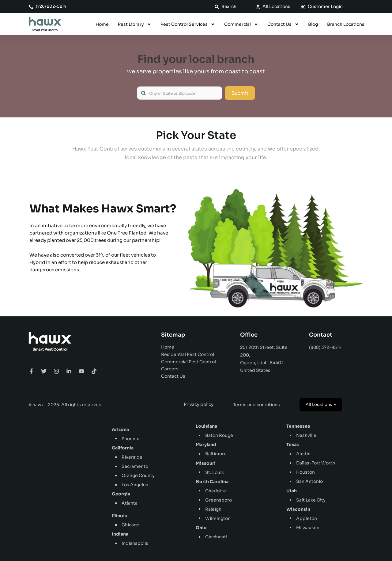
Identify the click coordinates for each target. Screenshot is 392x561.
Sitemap (173, 335)
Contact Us (283, 24)
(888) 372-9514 (325, 347)
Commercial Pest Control (188, 362)
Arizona (120, 429)
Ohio (201, 528)
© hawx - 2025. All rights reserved (65, 405)
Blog (313, 24)
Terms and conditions (256, 405)
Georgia (121, 494)
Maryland (206, 445)
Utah (292, 491)
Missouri (206, 463)
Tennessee (298, 426)
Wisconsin (298, 509)
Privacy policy (199, 404)
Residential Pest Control (188, 354)
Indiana (120, 534)
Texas (293, 445)
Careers (170, 369)
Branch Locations (346, 24)
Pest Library (135, 24)
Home (102, 24)
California (123, 448)
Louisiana (206, 426)
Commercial (241, 24)
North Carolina (212, 482)
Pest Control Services (188, 24)
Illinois (119, 516)
